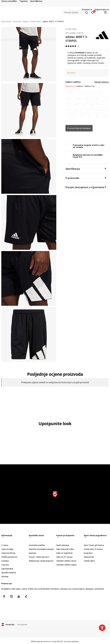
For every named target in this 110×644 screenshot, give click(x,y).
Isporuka (32, 553)
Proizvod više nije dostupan (79, 128)
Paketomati (89, 557)
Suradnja (5, 561)
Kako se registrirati (64, 553)
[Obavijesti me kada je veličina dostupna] (70, 93)
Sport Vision (6, 21)
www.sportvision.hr (44, 641)
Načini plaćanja (63, 545)
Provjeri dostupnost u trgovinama (86, 187)
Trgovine (5, 565)
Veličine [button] (80, 86)
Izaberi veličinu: (73, 82)
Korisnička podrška (37, 545)
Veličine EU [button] (70, 86)
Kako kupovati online (65, 549)
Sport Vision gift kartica (94, 545)
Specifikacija (86, 169)
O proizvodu (86, 178)
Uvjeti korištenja (8, 553)
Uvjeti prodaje (7, 549)
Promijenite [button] (22, 624)
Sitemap (5, 576)
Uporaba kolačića (9, 573)
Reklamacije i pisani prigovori (41, 561)
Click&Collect (89, 561)
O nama (5, 545)
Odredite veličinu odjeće (67, 565)
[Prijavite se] (93, 12)
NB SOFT (60, 641)
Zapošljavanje (7, 569)
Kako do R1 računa (64, 557)
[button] (76, 12)
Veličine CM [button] (89, 86)
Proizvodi (17, 21)
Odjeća (26, 21)
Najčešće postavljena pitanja (41, 549)
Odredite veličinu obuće (66, 561)
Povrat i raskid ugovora (39, 557)
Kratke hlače (36, 21)
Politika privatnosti (9, 557)
